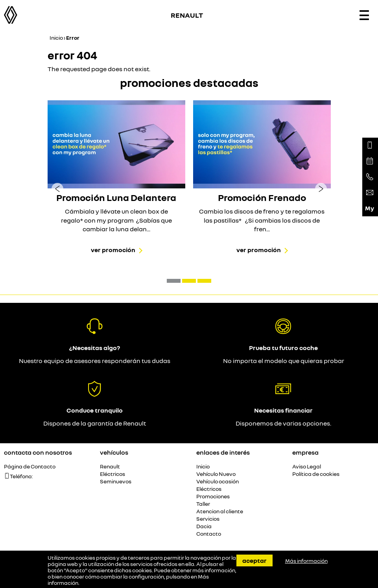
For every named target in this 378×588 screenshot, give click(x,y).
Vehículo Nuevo (216, 474)
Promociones (213, 497)
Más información (306, 561)
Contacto (209, 534)
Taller (203, 504)
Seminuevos (116, 482)
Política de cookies (316, 474)
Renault (110, 467)
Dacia (204, 526)
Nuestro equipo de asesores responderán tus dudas (95, 361)
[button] (174, 281)
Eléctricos (112, 474)
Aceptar (254, 560)
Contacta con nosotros (38, 452)
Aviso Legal (307, 467)
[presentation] (57, 188)
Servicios (208, 519)
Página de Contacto (30, 467)
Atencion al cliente (220, 512)
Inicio (56, 38)
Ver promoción (113, 250)
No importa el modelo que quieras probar (284, 361)
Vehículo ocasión (218, 482)
